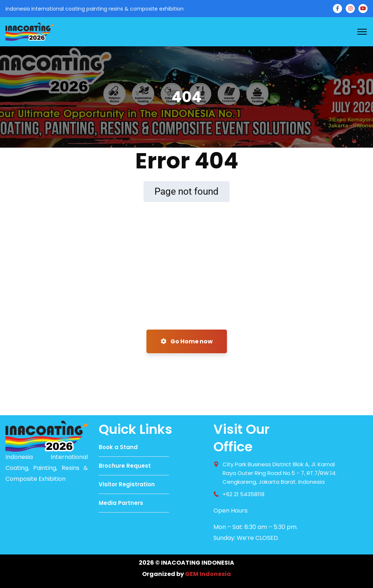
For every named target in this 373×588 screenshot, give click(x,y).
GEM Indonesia (208, 574)
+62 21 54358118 (244, 494)
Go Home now (187, 341)
